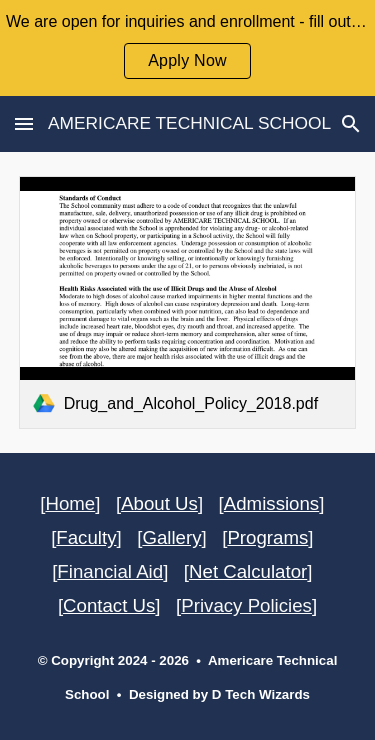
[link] (188, 302)
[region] (187, 48)
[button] (24, 123)
